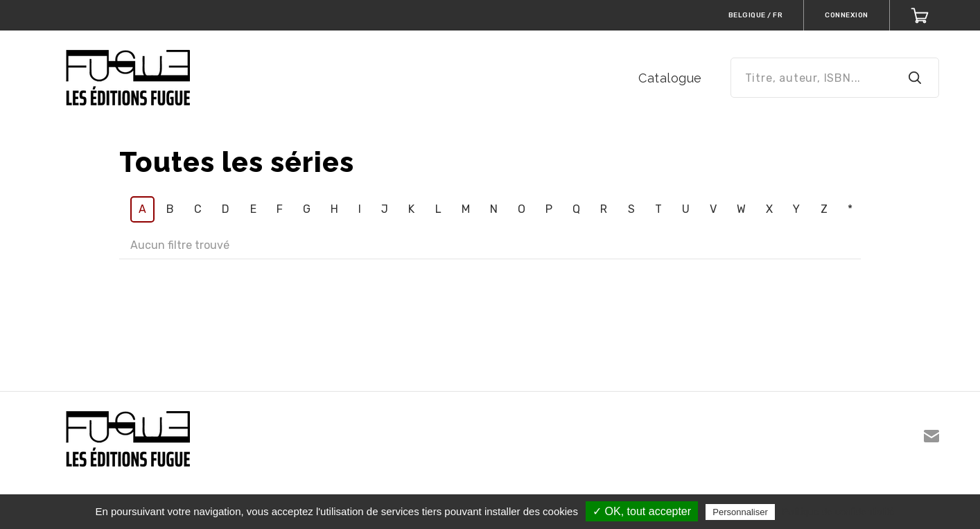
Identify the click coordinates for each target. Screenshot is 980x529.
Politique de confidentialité (838, 512)
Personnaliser (740, 512)
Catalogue (670, 78)
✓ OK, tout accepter (642, 511)
